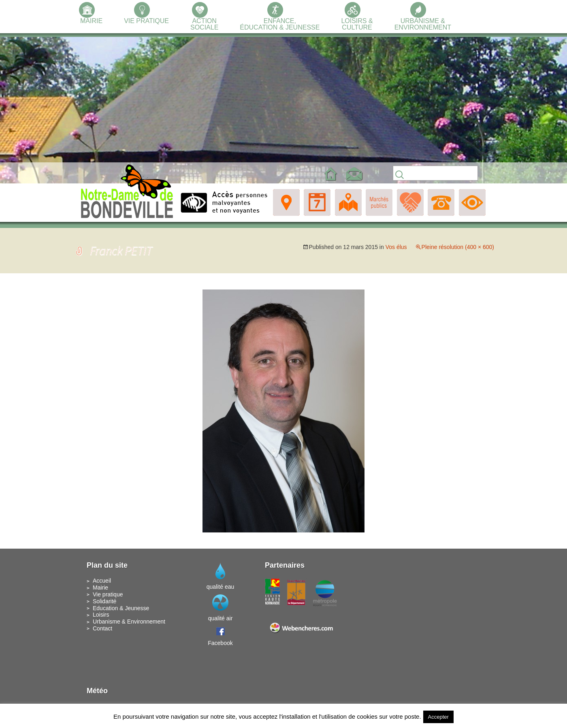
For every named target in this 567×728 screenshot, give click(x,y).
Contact (102, 628)
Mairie (100, 588)
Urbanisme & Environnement (129, 622)
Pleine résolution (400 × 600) (458, 247)
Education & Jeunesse (121, 608)
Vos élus (396, 247)
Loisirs (101, 615)
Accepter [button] (438, 717)
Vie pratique (108, 594)
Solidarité (104, 601)
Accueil (102, 581)
